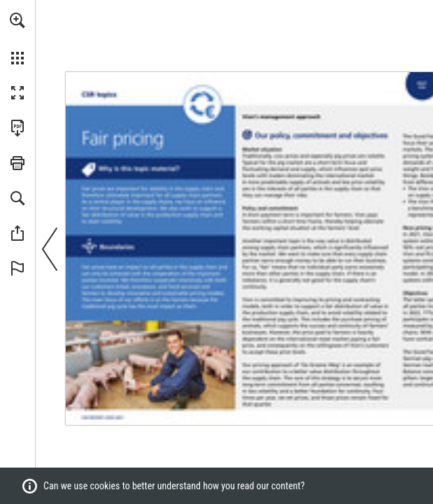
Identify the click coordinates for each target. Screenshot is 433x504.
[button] (17, 20)
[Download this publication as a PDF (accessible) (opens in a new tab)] (17, 128)
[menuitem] (17, 38)
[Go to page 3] (105, 418)
